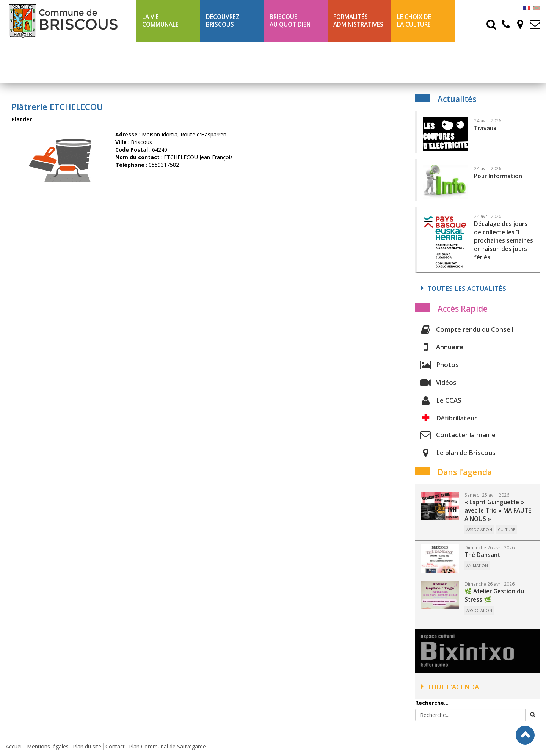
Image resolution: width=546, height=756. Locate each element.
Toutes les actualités (464, 288)
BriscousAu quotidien (290, 21)
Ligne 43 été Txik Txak (167, 62)
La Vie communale (160, 21)
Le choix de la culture (414, 21)
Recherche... (432, 703)
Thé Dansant (482, 555)
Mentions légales (48, 746)
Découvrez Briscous (223, 21)
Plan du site (87, 746)
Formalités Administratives (358, 21)
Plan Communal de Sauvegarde (167, 746)
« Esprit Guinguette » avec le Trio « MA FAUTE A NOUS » (498, 511)
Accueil (14, 746)
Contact (115, 746)
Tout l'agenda (450, 687)
